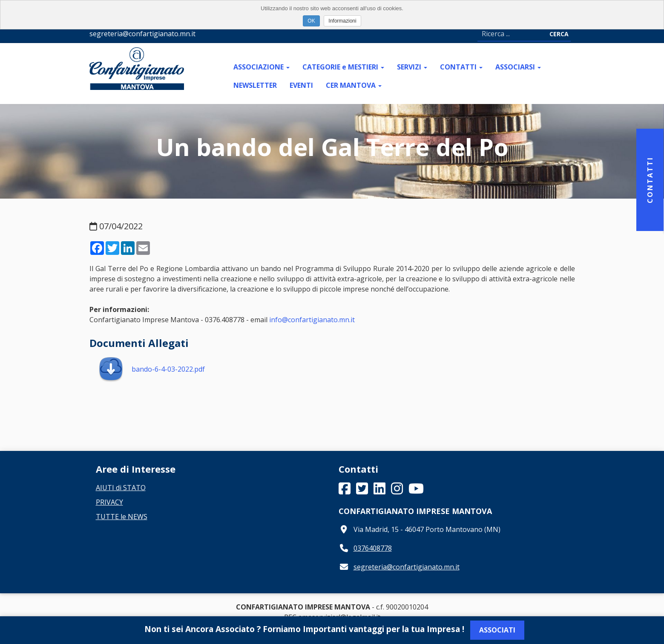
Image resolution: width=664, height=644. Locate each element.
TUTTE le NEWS (122, 517)
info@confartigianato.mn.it (312, 320)
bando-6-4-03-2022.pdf (151, 369)
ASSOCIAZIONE (262, 67)
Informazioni (342, 21)
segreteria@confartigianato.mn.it (407, 567)
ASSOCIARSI (518, 67)
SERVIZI (412, 67)
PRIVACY (109, 502)
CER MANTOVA (354, 85)
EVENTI (301, 85)
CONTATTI (461, 67)
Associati (497, 630)
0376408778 (373, 548)
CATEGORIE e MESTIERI (343, 67)
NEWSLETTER (255, 85)
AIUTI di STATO (121, 488)
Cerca (559, 34)
